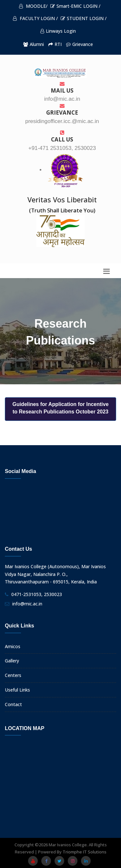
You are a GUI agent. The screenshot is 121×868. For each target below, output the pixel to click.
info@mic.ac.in (27, 604)
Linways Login (58, 31)
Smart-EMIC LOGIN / (75, 6)
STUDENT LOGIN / (84, 18)
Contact (13, 704)
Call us (62, 137)
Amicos (13, 646)
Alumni (34, 44)
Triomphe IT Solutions (85, 852)
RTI (55, 44)
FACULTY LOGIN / (35, 18)
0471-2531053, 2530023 (37, 594)
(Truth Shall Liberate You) (62, 210)
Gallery (12, 661)
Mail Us (62, 88)
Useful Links (17, 690)
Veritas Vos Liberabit (62, 199)
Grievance (80, 44)
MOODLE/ (33, 6)
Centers (13, 675)
